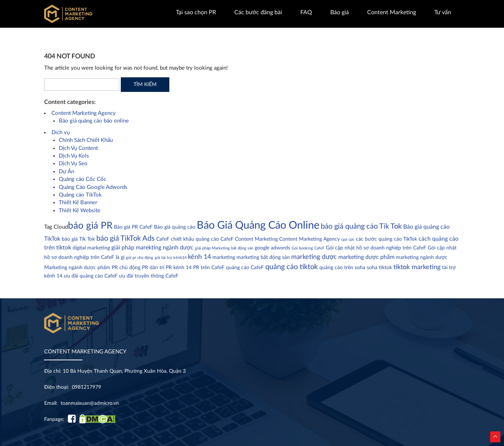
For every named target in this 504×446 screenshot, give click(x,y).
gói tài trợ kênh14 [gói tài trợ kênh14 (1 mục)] (171, 258)
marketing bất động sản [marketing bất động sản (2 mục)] (263, 257)
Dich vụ (61, 133)
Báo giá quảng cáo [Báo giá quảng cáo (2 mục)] (175, 227)
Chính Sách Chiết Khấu (86, 140)
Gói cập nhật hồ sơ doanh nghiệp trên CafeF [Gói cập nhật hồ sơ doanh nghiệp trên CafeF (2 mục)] (376, 248)
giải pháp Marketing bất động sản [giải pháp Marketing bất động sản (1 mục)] (224, 248)
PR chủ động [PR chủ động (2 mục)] (126, 268)
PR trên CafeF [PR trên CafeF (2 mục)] (209, 268)
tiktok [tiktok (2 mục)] (385, 268)
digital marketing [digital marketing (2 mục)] (91, 248)
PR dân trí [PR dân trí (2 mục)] (153, 268)
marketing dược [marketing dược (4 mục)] (314, 257)
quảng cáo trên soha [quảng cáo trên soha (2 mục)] (342, 268)
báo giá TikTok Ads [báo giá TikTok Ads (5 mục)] (126, 238)
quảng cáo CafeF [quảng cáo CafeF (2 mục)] (245, 268)
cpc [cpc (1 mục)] (351, 239)
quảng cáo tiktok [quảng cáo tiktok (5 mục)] (292, 267)
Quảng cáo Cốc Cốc (82, 179)
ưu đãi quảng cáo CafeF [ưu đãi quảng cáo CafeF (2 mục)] (91, 276)
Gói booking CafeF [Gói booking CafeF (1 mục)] (308, 248)
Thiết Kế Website (80, 211)
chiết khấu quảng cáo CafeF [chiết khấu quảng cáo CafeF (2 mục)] (202, 239)
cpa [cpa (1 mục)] (344, 239)
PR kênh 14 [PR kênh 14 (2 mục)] (179, 268)
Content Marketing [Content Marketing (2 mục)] (256, 239)
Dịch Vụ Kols (74, 156)
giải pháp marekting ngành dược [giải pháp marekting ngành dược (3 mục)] (152, 248)
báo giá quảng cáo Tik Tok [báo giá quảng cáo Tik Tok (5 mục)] (361, 226)
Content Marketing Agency (84, 113)
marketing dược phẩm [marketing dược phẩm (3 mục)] (366, 257)
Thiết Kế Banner (78, 203)
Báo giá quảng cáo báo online (94, 121)
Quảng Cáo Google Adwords (93, 187)
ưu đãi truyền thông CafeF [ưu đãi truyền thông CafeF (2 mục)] (149, 276)
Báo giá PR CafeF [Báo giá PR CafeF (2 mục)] (133, 227)
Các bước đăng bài (258, 12)
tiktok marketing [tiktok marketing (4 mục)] (417, 267)
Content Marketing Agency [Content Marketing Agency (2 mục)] (309, 239)
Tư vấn (443, 12)
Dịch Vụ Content (78, 148)
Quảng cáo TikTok (80, 195)
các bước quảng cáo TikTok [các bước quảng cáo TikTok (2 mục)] (386, 239)
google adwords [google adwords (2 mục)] (272, 248)
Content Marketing (392, 12)
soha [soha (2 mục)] (372, 268)
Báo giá (340, 12)
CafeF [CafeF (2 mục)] (163, 239)
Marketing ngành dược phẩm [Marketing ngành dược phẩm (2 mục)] (77, 268)
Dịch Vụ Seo (73, 164)
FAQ (306, 12)
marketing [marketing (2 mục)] (224, 257)
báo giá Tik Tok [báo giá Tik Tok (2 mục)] (78, 239)
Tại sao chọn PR (196, 12)
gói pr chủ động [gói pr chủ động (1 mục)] (140, 258)
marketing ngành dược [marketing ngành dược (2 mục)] (422, 257)
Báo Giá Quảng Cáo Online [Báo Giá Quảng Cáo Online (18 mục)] (258, 225)
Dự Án (66, 172)
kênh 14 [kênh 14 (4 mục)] (199, 257)
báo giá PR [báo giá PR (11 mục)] (90, 226)
